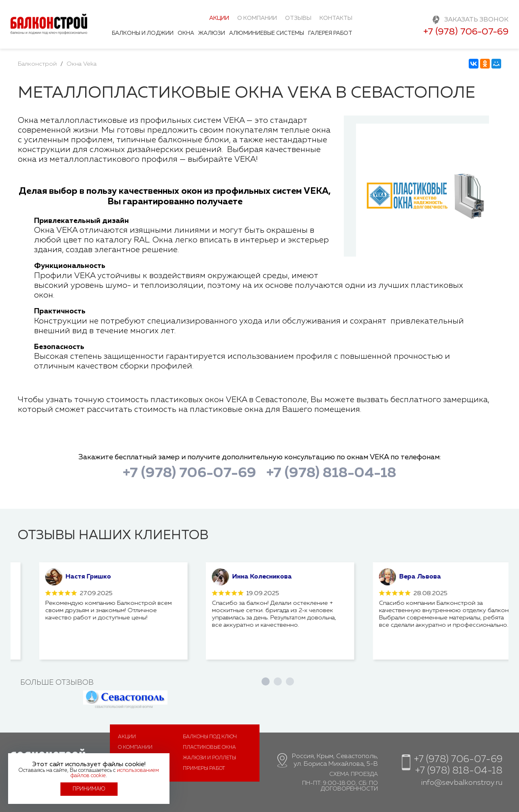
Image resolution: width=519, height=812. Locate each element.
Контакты (336, 18)
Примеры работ (204, 769)
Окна (186, 33)
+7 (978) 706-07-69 (466, 32)
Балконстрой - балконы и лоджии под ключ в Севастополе (49, 27)
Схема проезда (354, 774)
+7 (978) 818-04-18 (331, 473)
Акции (219, 18)
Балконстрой (37, 64)
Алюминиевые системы (267, 33)
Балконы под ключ (210, 737)
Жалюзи (212, 33)
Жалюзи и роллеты (209, 758)
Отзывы (298, 18)
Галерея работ (330, 33)
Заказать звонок (476, 20)
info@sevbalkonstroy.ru (462, 783)
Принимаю (89, 789)
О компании (257, 18)
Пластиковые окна (209, 748)
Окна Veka (81, 64)
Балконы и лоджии (143, 33)
